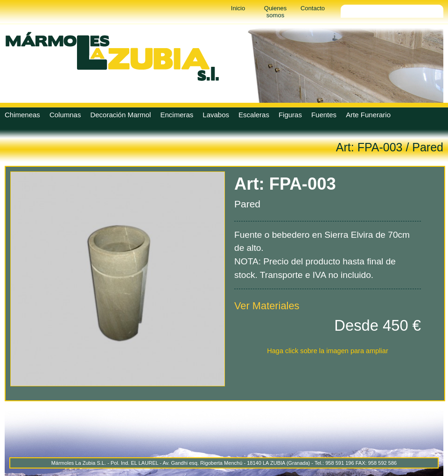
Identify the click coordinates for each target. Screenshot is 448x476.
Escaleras (254, 115)
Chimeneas (22, 115)
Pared (428, 147)
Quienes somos (275, 12)
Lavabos (216, 115)
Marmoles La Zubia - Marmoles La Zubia (112, 56)
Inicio (238, 8)
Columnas (65, 115)
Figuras (290, 115)
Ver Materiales (267, 306)
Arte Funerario (368, 115)
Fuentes (324, 115)
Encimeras (177, 115)
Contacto (313, 8)
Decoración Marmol (120, 115)
